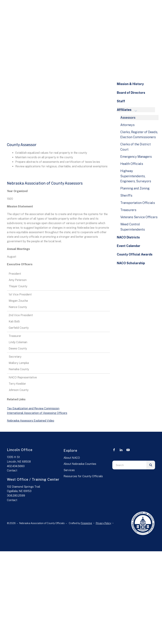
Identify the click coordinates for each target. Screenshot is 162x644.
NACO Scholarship (131, 263)
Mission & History (130, 84)
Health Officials (132, 164)
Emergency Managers (136, 157)
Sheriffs (126, 195)
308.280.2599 (16, 496)
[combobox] (129, 465)
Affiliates (128, 110)
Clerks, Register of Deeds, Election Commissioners (139, 135)
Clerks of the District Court (136, 147)
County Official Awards (135, 254)
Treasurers (128, 210)
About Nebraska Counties (80, 464)
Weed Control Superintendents (133, 227)
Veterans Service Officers (139, 217)
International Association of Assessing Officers (37, 413)
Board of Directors (131, 93)
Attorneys (127, 125)
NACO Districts (128, 237)
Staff (121, 101)
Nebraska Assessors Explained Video (31, 421)
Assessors (128, 118)
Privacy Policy (103, 523)
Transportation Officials (138, 203)
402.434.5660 (16, 466)
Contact (12, 470)
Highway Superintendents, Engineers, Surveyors (136, 176)
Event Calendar (129, 246)
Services (69, 470)
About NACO (72, 458)
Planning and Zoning (135, 188)
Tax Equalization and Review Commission (33, 408)
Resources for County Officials (83, 476)
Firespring (86, 523)
